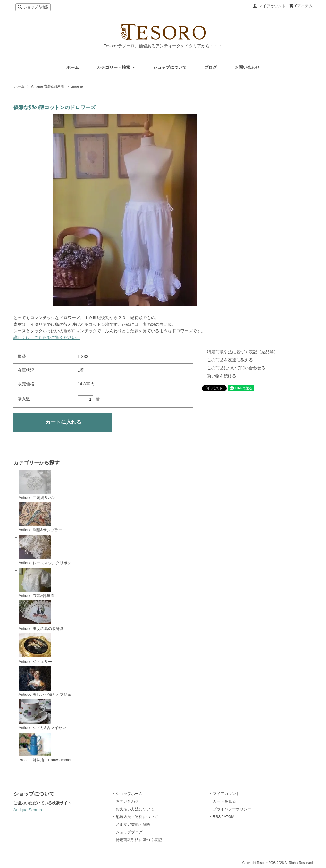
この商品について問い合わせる (236, 368)
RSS (217, 817)
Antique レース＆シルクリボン (45, 550)
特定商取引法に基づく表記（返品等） (242, 352)
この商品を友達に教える (230, 360)
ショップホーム (129, 794)
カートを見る (224, 801)
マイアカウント (272, 6)
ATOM (229, 817)
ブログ (210, 67)
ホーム (73, 67)
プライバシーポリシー (232, 809)
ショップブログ (129, 832)
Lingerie (76, 86)
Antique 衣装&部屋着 (48, 86)
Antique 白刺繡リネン (37, 485)
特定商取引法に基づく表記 (139, 840)
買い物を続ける (222, 376)
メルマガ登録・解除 (133, 824)
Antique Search (28, 810)
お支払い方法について (135, 809)
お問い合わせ (247, 67)
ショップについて (170, 67)
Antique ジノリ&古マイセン (42, 715)
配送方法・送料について (137, 817)
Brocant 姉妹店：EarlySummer (45, 748)
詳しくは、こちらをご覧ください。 (47, 338)
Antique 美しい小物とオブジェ (45, 682)
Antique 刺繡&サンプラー (40, 518)
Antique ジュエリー (35, 649)
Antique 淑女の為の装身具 (41, 616)
